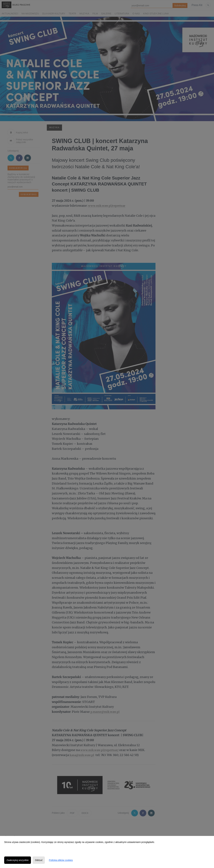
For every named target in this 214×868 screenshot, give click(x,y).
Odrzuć (39, 860)
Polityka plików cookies (61, 860)
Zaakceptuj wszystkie (18, 860)
